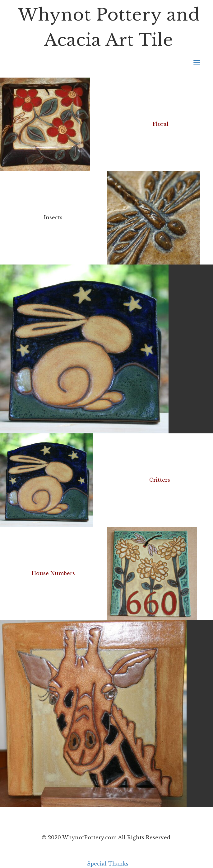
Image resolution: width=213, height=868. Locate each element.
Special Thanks (108, 864)
